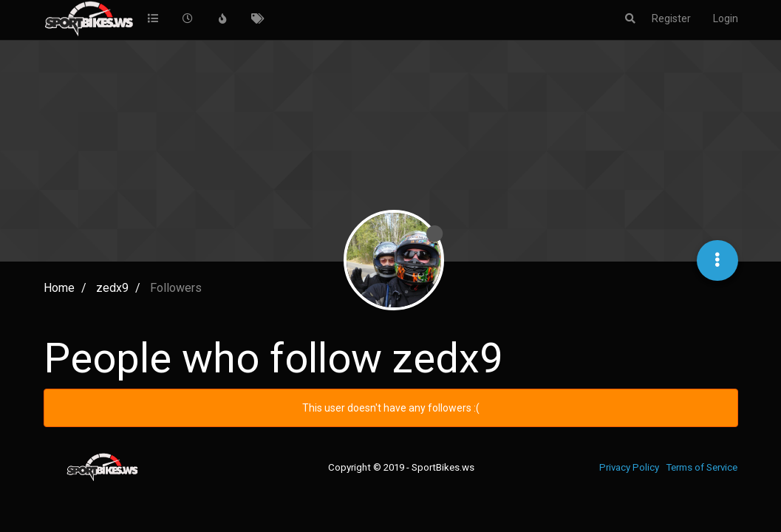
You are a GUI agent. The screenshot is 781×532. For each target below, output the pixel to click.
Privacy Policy (629, 467)
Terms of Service (702, 467)
